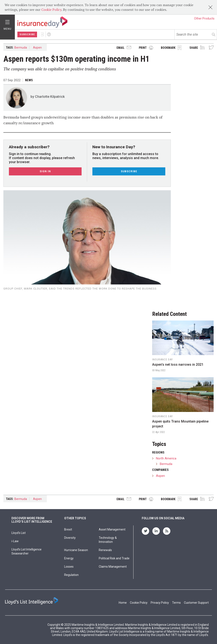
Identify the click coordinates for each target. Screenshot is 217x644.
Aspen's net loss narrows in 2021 (178, 365)
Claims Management (113, 567)
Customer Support (196, 603)
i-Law (15, 541)
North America (166, 458)
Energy (69, 558)
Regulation (71, 575)
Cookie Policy (51, 10)
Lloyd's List (19, 533)
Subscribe (27, 34)
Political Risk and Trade (114, 558)
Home (123, 603)
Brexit (68, 529)
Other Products (204, 18)
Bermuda (21, 48)
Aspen (37, 48)
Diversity (70, 538)
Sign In (42, 34)
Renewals (105, 550)
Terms (176, 603)
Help (49, 34)
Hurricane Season (76, 550)
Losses (69, 567)
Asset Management (112, 529)
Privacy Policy (160, 603)
